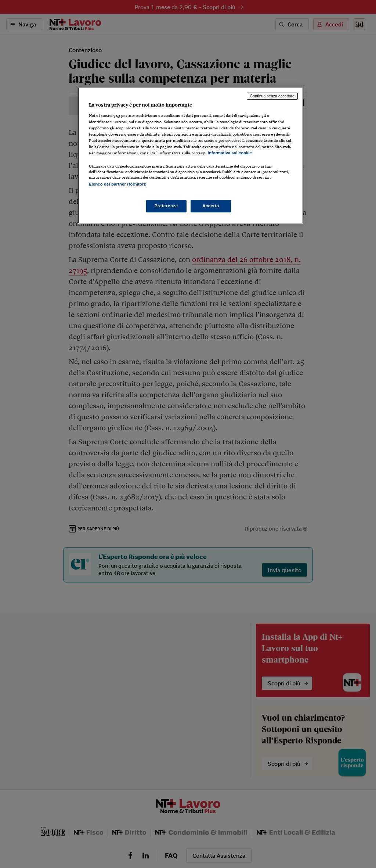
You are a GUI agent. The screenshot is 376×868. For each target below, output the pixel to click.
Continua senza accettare (272, 96)
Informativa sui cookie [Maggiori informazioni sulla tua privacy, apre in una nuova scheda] (230, 153)
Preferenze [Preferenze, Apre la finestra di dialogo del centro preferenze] (166, 206)
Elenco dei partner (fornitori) (118, 184)
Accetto (211, 206)
